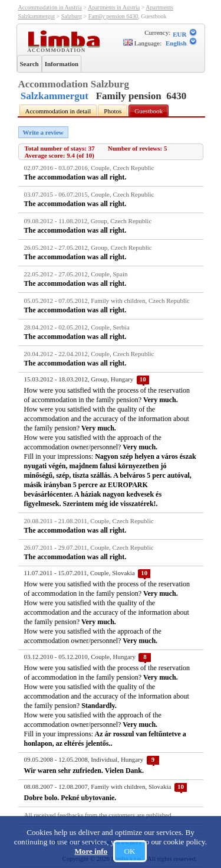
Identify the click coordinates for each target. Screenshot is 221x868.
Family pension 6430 (113, 16)
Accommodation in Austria (50, 7)
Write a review (43, 132)
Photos (113, 111)
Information (62, 64)
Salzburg (72, 16)
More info (91, 851)
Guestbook (149, 111)
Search (29, 64)
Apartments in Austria (114, 7)
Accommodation (58, 50)
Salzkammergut (55, 96)
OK (130, 851)
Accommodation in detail (58, 111)
